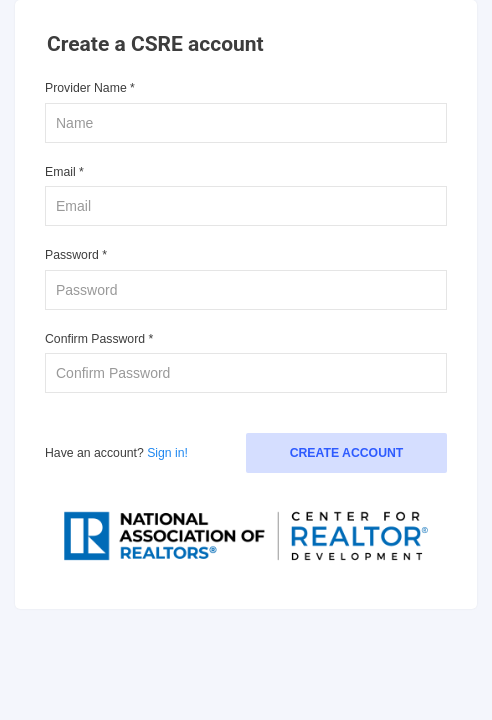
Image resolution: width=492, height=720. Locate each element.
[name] (246, 123)
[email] (246, 206)
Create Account (347, 453)
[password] (246, 290)
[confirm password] (246, 373)
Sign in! (167, 453)
